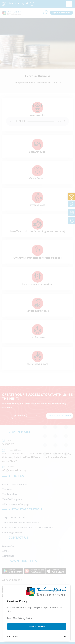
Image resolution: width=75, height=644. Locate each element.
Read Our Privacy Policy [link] (19, 618)
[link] (71, 197)
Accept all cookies (37, 626)
